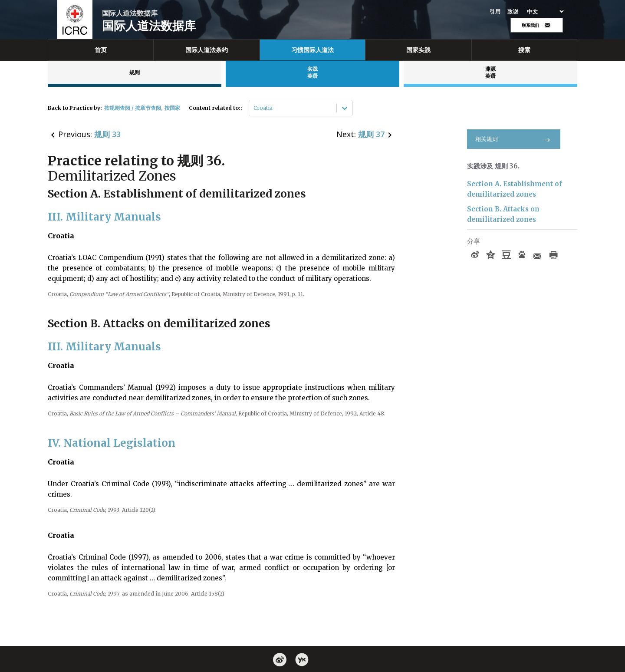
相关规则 (514, 139)
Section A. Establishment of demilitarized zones (515, 189)
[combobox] (254, 108)
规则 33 (107, 134)
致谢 (513, 12)
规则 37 (371, 134)
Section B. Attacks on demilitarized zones (503, 214)
